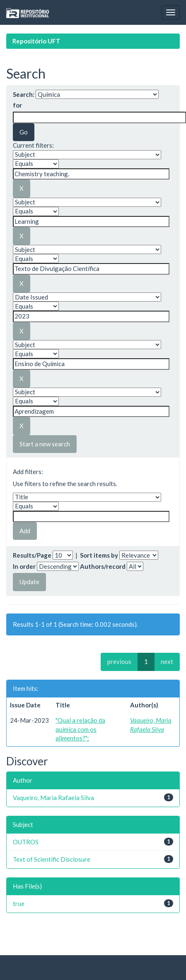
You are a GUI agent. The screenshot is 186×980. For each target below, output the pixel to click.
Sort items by (99, 555)
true (19, 903)
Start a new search (45, 444)
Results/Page (32, 555)
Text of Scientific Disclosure (52, 859)
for (17, 105)
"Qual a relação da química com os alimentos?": (80, 729)
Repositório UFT (36, 41)
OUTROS (26, 842)
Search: (24, 94)
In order (24, 566)
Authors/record (103, 566)
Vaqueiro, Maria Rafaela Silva (53, 798)
